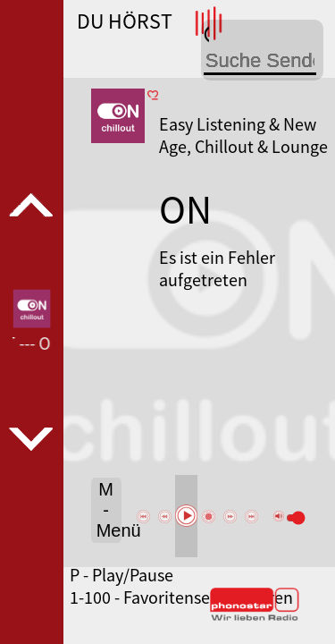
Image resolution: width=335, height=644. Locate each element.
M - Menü (109, 510)
